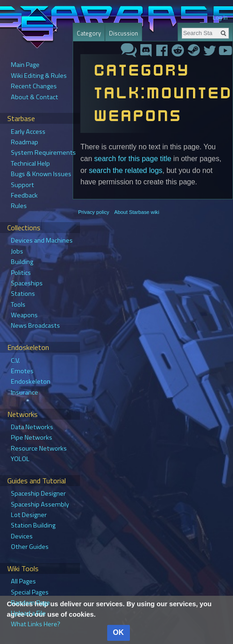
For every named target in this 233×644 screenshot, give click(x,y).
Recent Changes (34, 86)
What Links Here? (36, 624)
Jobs (17, 251)
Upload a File (28, 613)
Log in (220, 18)
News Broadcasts (35, 325)
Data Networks (32, 427)
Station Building (33, 525)
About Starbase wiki (137, 212)
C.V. (15, 360)
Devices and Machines (42, 240)
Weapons (24, 315)
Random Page (30, 603)
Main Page (25, 65)
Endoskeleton (31, 381)
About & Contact (35, 97)
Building (22, 262)
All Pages (23, 581)
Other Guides (30, 547)
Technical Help (30, 163)
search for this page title (133, 159)
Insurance (25, 392)
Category (89, 33)
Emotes (22, 371)
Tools (18, 304)
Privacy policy (94, 212)
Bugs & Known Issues (41, 174)
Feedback (24, 195)
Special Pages (30, 592)
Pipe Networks (32, 437)
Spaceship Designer (38, 493)
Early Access (28, 132)
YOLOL (20, 459)
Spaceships (27, 283)
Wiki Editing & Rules (39, 76)
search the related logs (126, 170)
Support (22, 185)
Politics (21, 273)
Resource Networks (39, 448)
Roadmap (25, 142)
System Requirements (43, 152)
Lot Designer (29, 515)
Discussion (124, 33)
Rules (19, 206)
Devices (22, 536)
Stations (23, 294)
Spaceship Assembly (40, 504)
